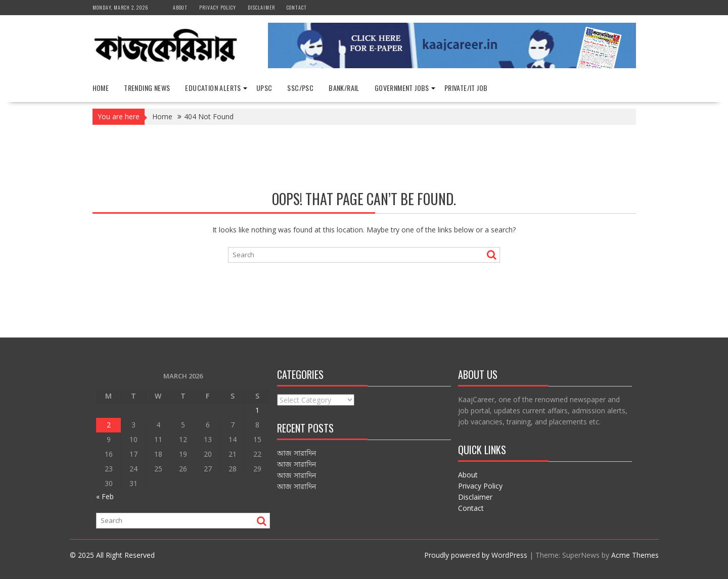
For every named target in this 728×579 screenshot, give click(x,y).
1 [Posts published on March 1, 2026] (257, 410)
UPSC (264, 88)
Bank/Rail (344, 88)
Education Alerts (213, 88)
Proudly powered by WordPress (476, 555)
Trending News (147, 88)
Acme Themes (635, 555)
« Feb (105, 496)
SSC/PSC (300, 88)
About (180, 7)
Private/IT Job (466, 88)
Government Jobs (402, 88)
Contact (297, 7)
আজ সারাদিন (297, 453)
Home (101, 88)
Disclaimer (261, 7)
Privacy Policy (218, 7)
